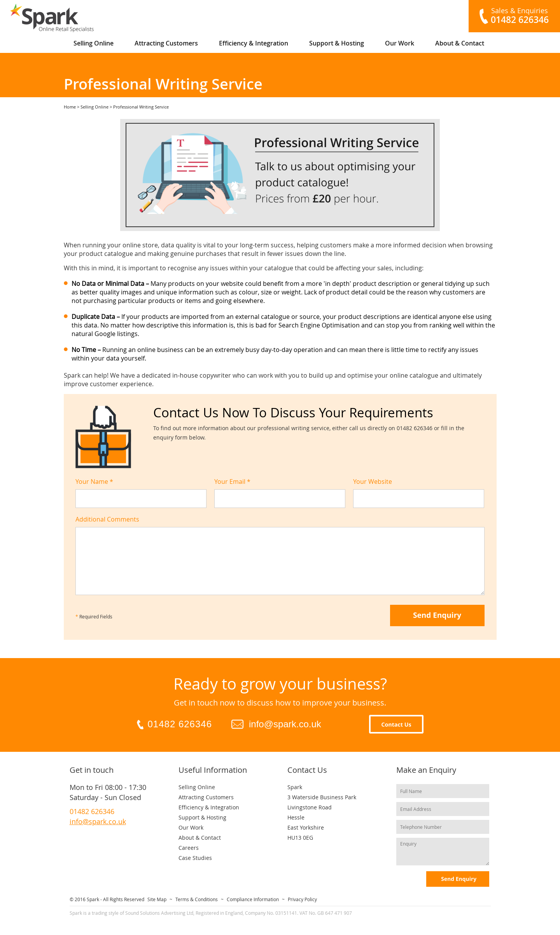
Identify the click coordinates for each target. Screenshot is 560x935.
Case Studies (195, 858)
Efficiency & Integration (254, 43)
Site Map (157, 899)
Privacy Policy (302, 899)
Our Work (400, 43)
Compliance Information (253, 899)
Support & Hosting (337, 43)
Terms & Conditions (197, 899)
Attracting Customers (166, 43)
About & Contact (460, 43)
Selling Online (94, 43)
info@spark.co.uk (285, 724)
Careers (189, 848)
